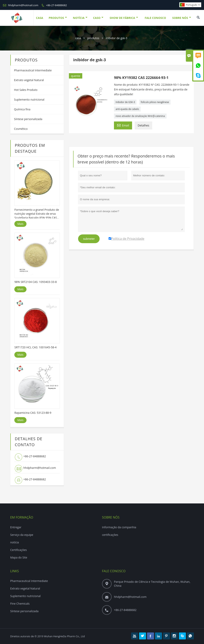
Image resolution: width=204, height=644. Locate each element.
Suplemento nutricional (29, 100)
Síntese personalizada (28, 119)
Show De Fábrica (124, 18)
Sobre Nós (181, 18)
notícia (15, 542)
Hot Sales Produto (26, 90)
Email (123, 125)
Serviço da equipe (22, 535)
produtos (93, 38)
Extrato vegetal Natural (29, 80)
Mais (20, 224)
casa (78, 38)
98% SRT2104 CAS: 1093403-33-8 (36, 282)
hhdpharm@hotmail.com (23, 5)
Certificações (18, 550)
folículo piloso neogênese (155, 102)
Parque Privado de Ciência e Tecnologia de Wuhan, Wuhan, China (152, 584)
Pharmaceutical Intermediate (33, 70)
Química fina (22, 109)
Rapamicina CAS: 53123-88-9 (33, 413)
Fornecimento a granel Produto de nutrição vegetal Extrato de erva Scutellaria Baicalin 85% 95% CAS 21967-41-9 (37, 214)
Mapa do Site (19, 557)
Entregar (16, 527)
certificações (110, 535)
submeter (89, 239)
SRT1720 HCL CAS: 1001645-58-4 (35, 347)
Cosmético (21, 129)
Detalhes (143, 125)
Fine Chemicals (20, 604)
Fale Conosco (155, 18)
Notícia (80, 18)
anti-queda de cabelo (127, 109)
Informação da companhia (119, 527)
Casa (40, 18)
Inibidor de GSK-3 (125, 102)
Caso (98, 18)
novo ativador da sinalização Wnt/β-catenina (140, 116)
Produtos (58, 18)
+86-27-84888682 (56, 5)
